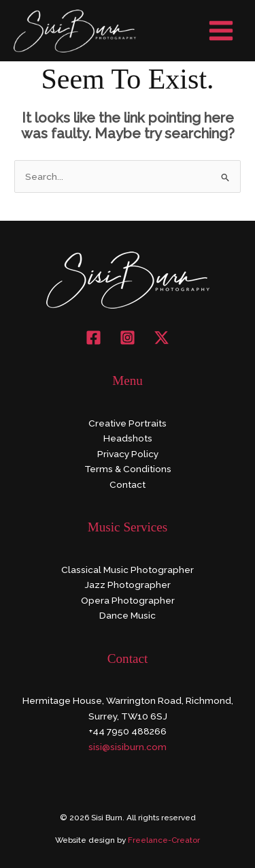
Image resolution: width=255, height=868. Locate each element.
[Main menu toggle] (221, 31)
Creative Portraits (128, 423)
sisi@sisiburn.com (128, 747)
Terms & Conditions (128, 469)
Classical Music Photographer (128, 570)
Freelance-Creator (164, 840)
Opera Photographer (128, 600)
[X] (161, 338)
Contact (128, 484)
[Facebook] (93, 338)
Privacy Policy (128, 454)
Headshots (128, 438)
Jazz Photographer (128, 585)
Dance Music (128, 615)
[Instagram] (128, 338)
